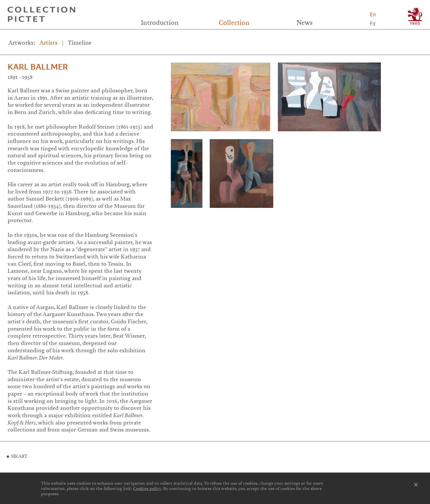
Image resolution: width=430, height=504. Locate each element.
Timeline (80, 43)
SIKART (19, 456)
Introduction (160, 23)
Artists (49, 43)
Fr (373, 24)
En (373, 14)
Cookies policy (147, 489)
